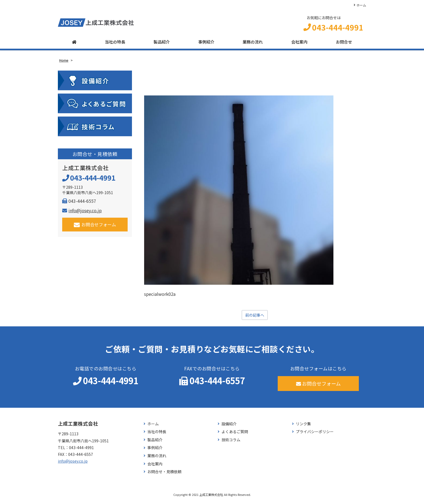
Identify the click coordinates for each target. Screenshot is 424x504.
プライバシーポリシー (315, 434)
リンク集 (303, 426)
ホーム (361, 5)
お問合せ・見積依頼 (164, 474)
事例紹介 (206, 44)
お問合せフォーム (95, 226)
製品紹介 (162, 44)
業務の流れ (253, 44)
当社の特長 (115, 44)
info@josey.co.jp (82, 212)
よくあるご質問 (235, 434)
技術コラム (231, 442)
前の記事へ (255, 317)
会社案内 (299, 44)
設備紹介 (229, 426)
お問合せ (344, 44)
